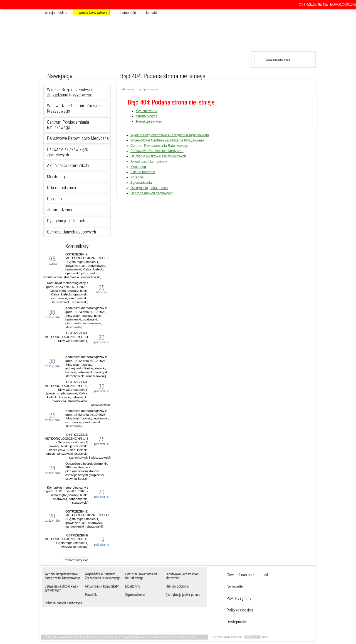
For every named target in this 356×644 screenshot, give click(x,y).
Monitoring (56, 177)
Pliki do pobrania (61, 188)
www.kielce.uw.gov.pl (269, 33)
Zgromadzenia (60, 210)
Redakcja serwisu (149, 121)
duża (312, 75)
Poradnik (55, 199)
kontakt (149, 13)
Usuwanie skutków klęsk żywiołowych (68, 152)
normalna (297, 75)
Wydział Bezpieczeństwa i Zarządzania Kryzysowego (70, 92)
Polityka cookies (240, 610)
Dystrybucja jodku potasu (69, 221)
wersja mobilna (54, 13)
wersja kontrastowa (91, 13)
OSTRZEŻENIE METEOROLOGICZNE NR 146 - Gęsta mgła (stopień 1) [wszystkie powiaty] (66, 541)
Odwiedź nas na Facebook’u (249, 575)
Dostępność (236, 622)
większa (304, 75)
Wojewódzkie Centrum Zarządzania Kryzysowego (145, 39)
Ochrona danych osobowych (71, 232)
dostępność (125, 13)
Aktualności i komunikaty (68, 166)
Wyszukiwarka (147, 111)
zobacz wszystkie (77, 560)
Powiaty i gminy (239, 599)
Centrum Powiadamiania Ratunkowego (68, 125)
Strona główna (147, 116)
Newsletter (236, 587)
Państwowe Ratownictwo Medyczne (78, 138)
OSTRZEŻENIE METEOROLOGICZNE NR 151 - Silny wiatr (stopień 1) (66, 337)
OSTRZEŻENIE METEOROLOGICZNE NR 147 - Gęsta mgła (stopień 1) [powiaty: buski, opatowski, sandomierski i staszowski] (87, 519)
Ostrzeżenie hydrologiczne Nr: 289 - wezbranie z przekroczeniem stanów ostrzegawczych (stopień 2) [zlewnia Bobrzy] (87, 471)
